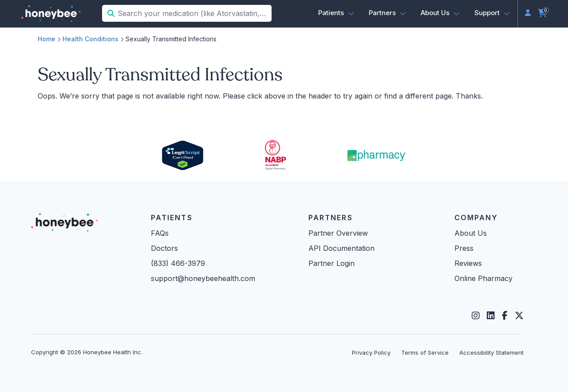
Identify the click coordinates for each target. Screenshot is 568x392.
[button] (336, 13)
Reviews (468, 263)
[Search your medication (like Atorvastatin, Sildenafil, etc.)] (194, 13)
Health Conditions (91, 39)
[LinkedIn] (491, 316)
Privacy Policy (371, 352)
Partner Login (331, 263)
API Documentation (341, 248)
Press (464, 248)
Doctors (164, 248)
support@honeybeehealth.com (203, 278)
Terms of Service (425, 352)
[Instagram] (476, 316)
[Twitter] (519, 316)
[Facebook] (505, 316)
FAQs (160, 233)
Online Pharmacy (483, 278)
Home (47, 39)
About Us (471, 233)
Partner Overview (338, 233)
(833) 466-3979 (178, 263)
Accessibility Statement (491, 352)
